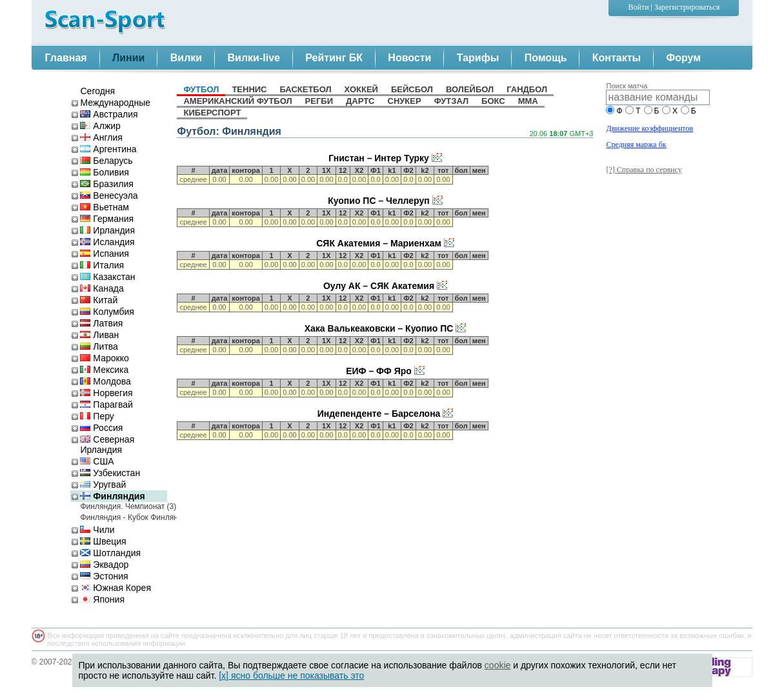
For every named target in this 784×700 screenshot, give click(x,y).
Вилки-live (254, 58)
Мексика (104, 370)
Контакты (617, 58)
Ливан (99, 335)
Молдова (105, 381)
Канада (102, 288)
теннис (249, 89)
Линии (128, 58)
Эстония (104, 576)
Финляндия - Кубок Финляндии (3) (124, 517)
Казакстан (107, 277)
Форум (684, 58)
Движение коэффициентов (649, 128)
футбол (201, 89)
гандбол (527, 89)
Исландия (107, 242)
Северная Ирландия (107, 445)
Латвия (101, 323)
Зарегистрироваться (687, 7)
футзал (451, 101)
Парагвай (106, 405)
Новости (409, 58)
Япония (102, 599)
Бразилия (106, 184)
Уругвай (103, 485)
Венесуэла (109, 195)
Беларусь (106, 161)
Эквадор (104, 565)
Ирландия (107, 230)
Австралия (109, 114)
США (97, 461)
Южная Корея (115, 588)
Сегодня (97, 91)
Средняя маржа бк (636, 145)
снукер (405, 101)
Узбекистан (110, 473)
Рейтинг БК (334, 58)
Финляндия (112, 496)
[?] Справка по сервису (644, 170)
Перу (97, 416)
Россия (101, 428)
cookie (498, 665)
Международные (115, 103)
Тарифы (478, 58)
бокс (493, 101)
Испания (104, 254)
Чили (97, 530)
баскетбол (306, 89)
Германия (107, 219)
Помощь (546, 58)
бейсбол (412, 89)
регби (319, 101)
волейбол (470, 89)
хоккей (361, 89)
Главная (66, 58)
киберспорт (212, 113)
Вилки (186, 58)
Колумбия (107, 312)
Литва (99, 346)
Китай (99, 300)
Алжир (100, 126)
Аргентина (108, 149)
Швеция (103, 541)
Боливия (104, 172)
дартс (360, 101)
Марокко (104, 358)
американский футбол (237, 101)
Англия (101, 137)
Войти (639, 7)
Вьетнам (104, 207)
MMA (528, 101)
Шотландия (110, 553)
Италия (102, 265)
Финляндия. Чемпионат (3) (124, 506)
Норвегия (106, 393)
